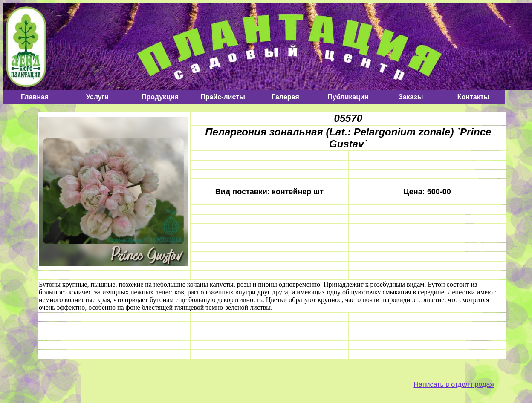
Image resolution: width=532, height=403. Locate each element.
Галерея (285, 97)
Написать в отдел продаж (454, 384)
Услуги (97, 97)
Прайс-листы (223, 97)
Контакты (473, 97)
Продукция (160, 97)
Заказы (411, 97)
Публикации (348, 97)
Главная (35, 97)
